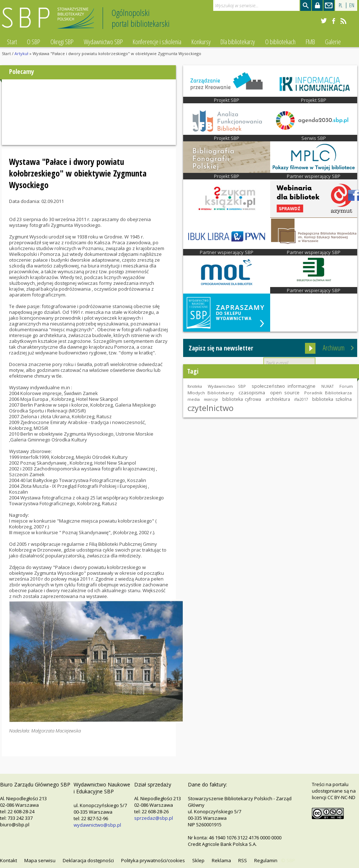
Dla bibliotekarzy (238, 42)
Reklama (221, 860)
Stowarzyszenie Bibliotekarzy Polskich (50, 21)
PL (341, 5)
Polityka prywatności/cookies (153, 860)
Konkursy (201, 42)
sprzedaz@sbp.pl (154, 818)
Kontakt (9, 860)
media (194, 399)
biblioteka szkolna (332, 399)
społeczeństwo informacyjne (284, 386)
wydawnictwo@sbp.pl (97, 825)
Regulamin (266, 860)
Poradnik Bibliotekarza (328, 393)
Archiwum (334, 348)
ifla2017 (301, 399)
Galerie (333, 42)
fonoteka (195, 386)
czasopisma (252, 393)
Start (12, 42)
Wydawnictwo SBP (103, 42)
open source (285, 393)
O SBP (34, 42)
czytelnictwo (211, 408)
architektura (278, 399)
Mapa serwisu (40, 860)
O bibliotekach (280, 42)
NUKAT (327, 386)
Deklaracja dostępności (88, 860)
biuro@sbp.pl (15, 825)
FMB (310, 42)
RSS (243, 860)
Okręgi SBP (62, 42)
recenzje (211, 399)
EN (352, 5)
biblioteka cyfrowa (242, 399)
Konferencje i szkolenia (157, 42)
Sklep (198, 860)
